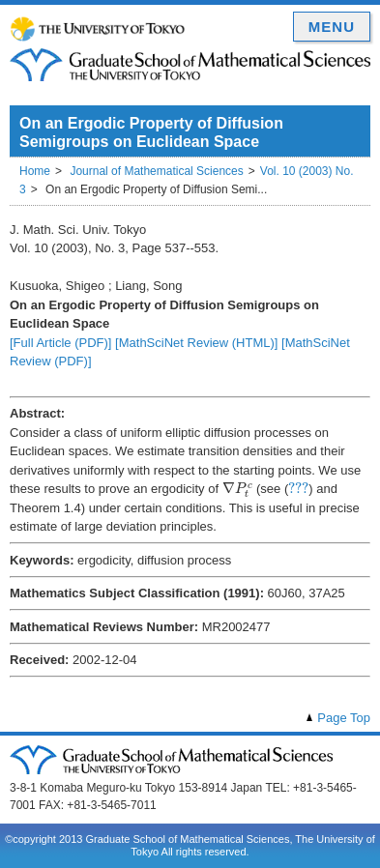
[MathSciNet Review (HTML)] (196, 343)
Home (35, 171)
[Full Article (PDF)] (60, 343)
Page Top (344, 718)
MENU (332, 27)
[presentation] (238, 490)
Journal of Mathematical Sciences (156, 171)
